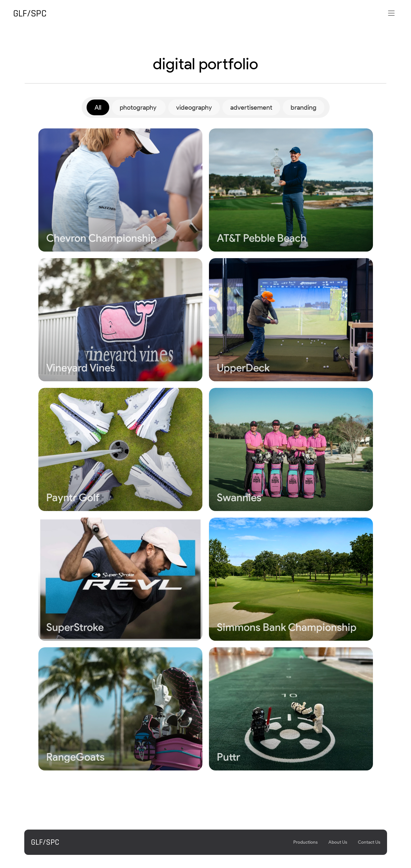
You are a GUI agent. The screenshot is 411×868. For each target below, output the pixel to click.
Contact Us (369, 842)
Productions (306, 842)
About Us (338, 842)
